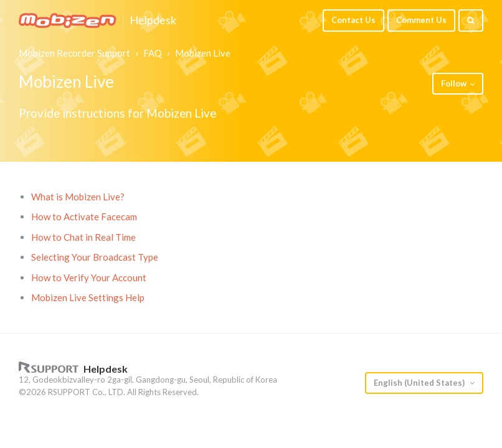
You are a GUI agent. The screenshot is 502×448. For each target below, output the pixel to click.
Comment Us (421, 20)
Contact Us (353, 20)
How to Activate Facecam (84, 217)
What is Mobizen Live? (78, 197)
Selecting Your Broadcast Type (95, 257)
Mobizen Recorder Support (74, 53)
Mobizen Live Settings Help (88, 297)
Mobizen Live (203, 53)
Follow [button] (454, 83)
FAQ (153, 53)
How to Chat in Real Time (83, 237)
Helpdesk (153, 21)
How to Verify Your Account (89, 278)
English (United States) (420, 383)
